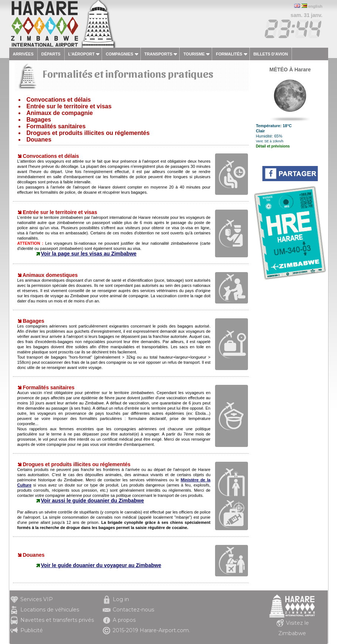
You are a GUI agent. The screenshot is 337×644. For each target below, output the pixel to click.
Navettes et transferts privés (57, 620)
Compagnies (119, 54)
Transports (159, 54)
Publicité (32, 630)
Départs (51, 54)
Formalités (229, 54)
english (315, 6)
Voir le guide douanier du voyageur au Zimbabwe (101, 565)
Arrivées (23, 54)
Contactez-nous (133, 610)
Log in (121, 599)
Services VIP (37, 599)
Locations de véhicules (50, 610)
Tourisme (194, 54)
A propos (124, 620)
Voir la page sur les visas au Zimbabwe (89, 254)
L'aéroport (82, 54)
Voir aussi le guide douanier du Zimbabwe (93, 501)
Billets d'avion (271, 54)
